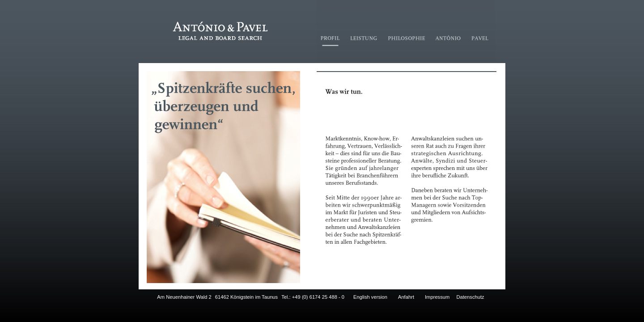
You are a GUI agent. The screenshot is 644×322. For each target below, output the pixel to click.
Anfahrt (406, 297)
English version (370, 297)
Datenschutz (470, 297)
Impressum (437, 297)
